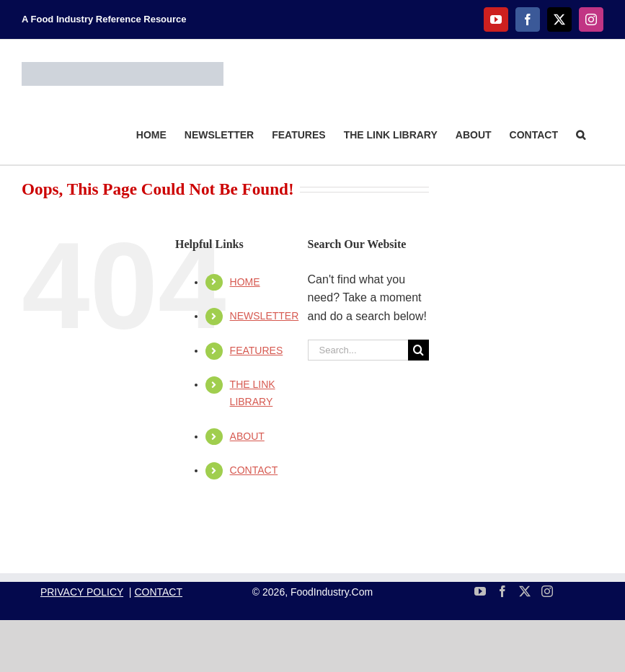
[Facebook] (502, 591)
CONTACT (254, 470)
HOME (245, 282)
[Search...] (358, 350)
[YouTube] (480, 591)
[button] (581, 134)
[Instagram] (547, 591)
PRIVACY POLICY (82, 592)
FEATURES (257, 350)
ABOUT (247, 436)
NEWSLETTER (265, 316)
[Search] (418, 350)
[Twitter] (525, 591)
